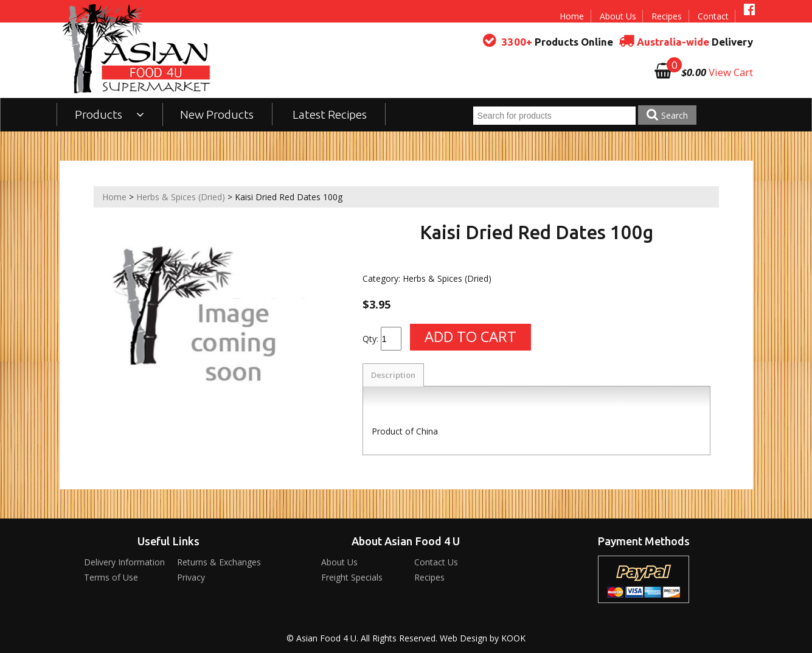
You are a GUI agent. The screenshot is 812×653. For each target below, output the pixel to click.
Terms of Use (111, 577)
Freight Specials (352, 577)
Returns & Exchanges (219, 562)
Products (110, 114)
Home (572, 16)
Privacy (191, 577)
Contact (713, 16)
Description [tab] (393, 375)
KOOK (513, 638)
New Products (217, 114)
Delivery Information (124, 562)
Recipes (667, 16)
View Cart (731, 72)
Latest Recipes (330, 114)
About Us (618, 16)
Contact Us (436, 562)
